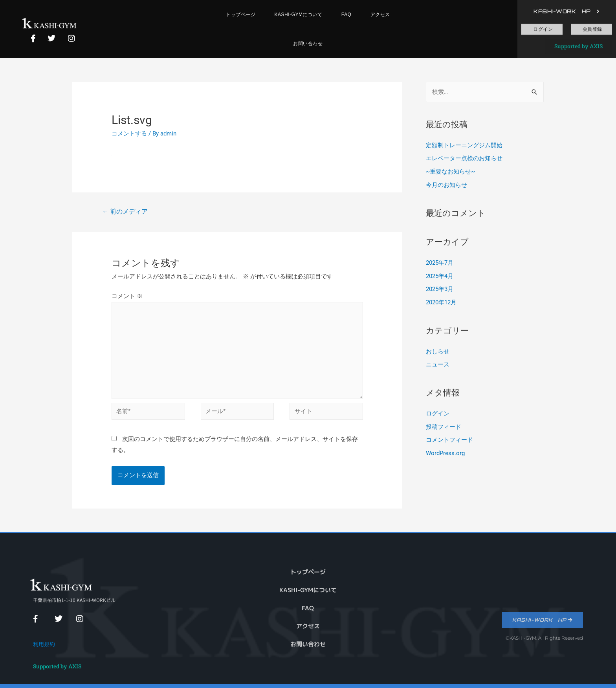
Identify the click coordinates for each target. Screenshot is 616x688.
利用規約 (44, 644)
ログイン (438, 414)
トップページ (241, 15)
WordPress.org (445, 453)
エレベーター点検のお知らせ (464, 158)
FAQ (346, 15)
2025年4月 (440, 276)
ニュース (438, 364)
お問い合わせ (308, 44)
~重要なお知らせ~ (450, 172)
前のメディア (125, 211)
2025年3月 (440, 289)
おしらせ (438, 351)
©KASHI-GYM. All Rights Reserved (544, 638)
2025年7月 (440, 263)
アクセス (380, 15)
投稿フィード (444, 427)
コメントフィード (449, 440)
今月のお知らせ (446, 185)
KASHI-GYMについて (299, 15)
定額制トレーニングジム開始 (464, 145)
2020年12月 (441, 302)
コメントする (129, 134)
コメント (127, 296)
